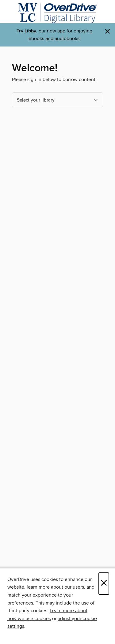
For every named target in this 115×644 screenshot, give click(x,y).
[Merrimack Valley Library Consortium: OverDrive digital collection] (57, 13)
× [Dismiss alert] (107, 31)
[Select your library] (57, 100)
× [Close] (104, 584)
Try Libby (26, 31)
